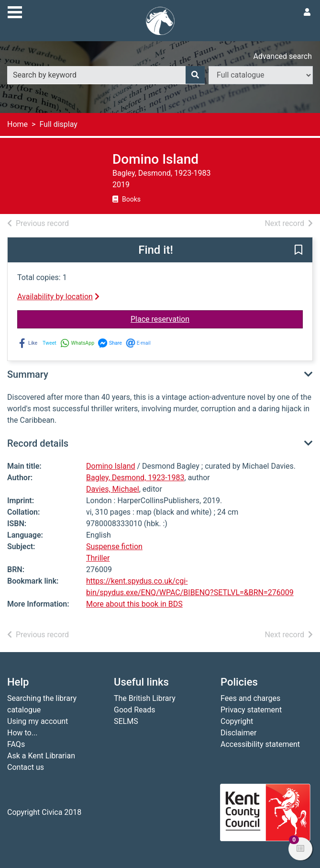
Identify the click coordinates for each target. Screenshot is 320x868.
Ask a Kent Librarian (41, 756)
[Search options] (261, 75)
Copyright (237, 721)
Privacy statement (251, 710)
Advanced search (283, 56)
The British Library (145, 698)
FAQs (16, 744)
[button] (298, 250)
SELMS (126, 721)
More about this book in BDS (134, 604)
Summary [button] (28, 374)
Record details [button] (38, 443)
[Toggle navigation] (15, 11)
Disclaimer (238, 733)
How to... (22, 733)
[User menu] (307, 12)
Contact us (26, 767)
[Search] (195, 75)
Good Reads (134, 710)
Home (17, 124)
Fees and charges (250, 698)
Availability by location (58, 297)
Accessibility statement (260, 744)
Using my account (38, 721)
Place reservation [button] (190, 318)
